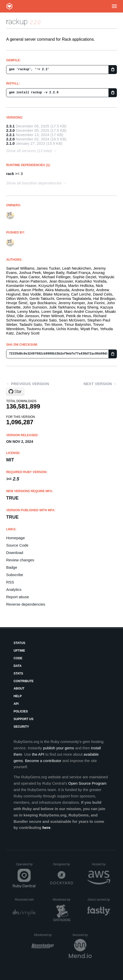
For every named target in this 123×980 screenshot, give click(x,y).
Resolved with (25, 900)
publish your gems (59, 748)
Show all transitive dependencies (34, 183)
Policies (21, 711)
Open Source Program (87, 783)
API (16, 704)
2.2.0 (10, 139)
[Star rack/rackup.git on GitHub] (15, 392)
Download (15, 553)
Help (18, 696)
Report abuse (18, 597)
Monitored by (63, 900)
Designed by (63, 864)
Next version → (100, 384)
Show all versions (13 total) (29, 151)
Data (18, 666)
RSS (10, 582)
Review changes (20, 560)
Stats (18, 674)
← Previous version (28, 384)
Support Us (23, 719)
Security (21, 727)
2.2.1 (10, 135)
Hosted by (101, 864)
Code (18, 658)
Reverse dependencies (26, 604)
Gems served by (99, 900)
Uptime (19, 651)
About (19, 689)
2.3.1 (10, 126)
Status (19, 643)
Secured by (82, 935)
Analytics (14, 589)
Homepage (15, 538)
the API (38, 754)
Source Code (17, 545)
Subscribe (15, 575)
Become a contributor (43, 761)
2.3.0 (10, 130)
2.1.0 (10, 143)
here (46, 828)
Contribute (24, 681)
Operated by (26, 866)
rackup (17, 21)
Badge (12, 567)
